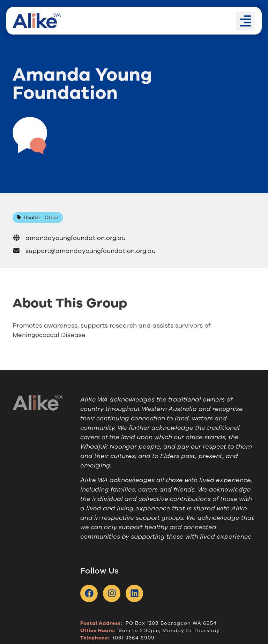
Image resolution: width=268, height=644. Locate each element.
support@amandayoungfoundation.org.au (84, 251)
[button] (245, 21)
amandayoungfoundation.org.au (69, 238)
